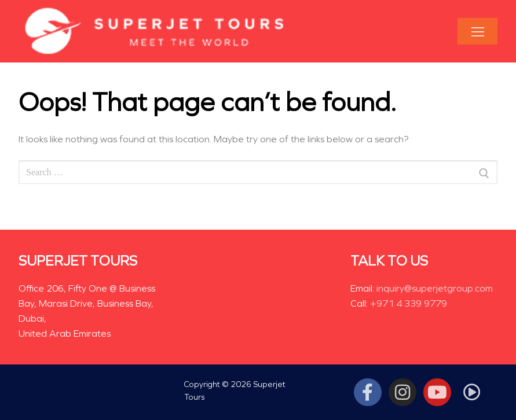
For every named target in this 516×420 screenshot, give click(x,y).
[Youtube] (437, 392)
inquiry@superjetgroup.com (435, 288)
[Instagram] (402, 392)
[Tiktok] (472, 392)
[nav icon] (477, 32)
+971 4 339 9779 (409, 303)
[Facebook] (368, 392)
